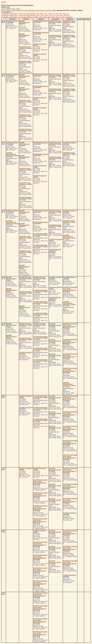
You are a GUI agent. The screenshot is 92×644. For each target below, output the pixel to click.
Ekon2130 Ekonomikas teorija (55, 324)
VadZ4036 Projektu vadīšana (25, 48)
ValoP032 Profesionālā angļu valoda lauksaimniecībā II (70, 325)
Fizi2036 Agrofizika (12, 21)
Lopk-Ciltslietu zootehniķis (44, 10)
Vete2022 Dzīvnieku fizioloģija (55, 22)
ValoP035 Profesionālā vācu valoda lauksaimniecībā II (70, 289)
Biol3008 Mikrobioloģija (24, 22)
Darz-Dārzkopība (18, 10)
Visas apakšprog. (7, 10)
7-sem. (18, 9)
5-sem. (13, 9)
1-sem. (3, 9)
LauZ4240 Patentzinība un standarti (11, 154)
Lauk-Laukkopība (29, 10)
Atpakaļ (4, 2)
